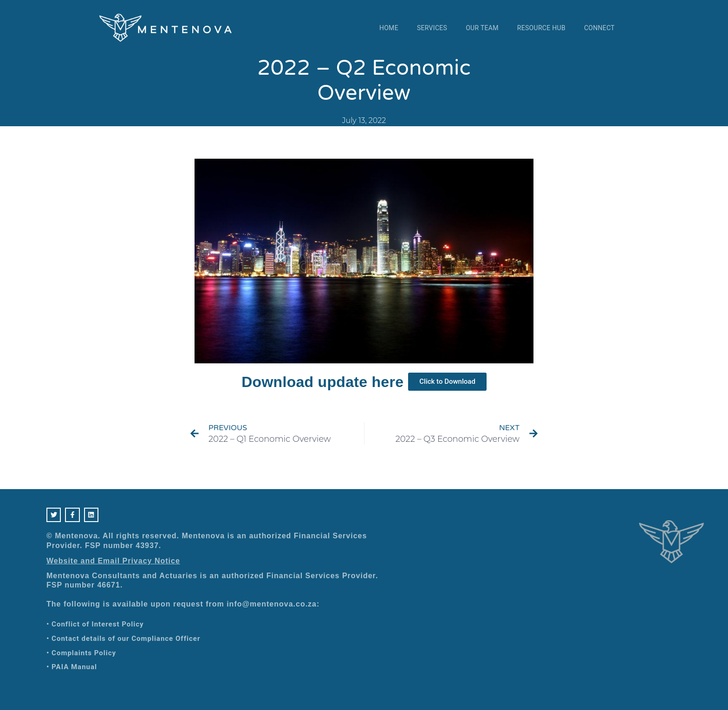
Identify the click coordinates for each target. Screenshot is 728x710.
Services (432, 28)
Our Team (482, 28)
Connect (599, 28)
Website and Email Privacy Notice (113, 561)
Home (389, 28)
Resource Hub (541, 28)
